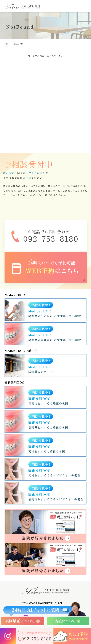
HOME (7, 44)
